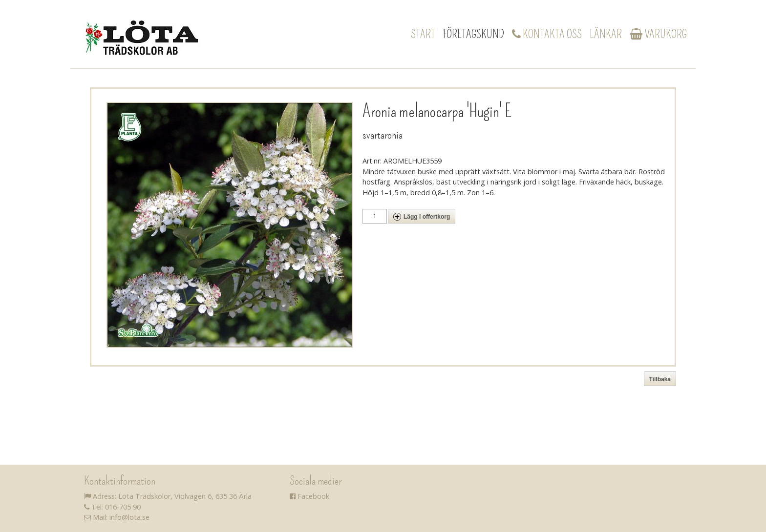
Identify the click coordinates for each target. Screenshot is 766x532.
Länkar (606, 34)
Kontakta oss (547, 34)
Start (423, 34)
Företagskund (474, 34)
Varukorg (658, 34)
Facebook (309, 496)
